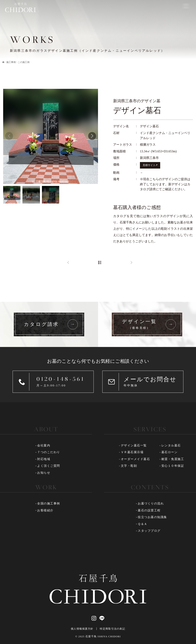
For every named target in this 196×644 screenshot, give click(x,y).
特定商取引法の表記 (112, 629)
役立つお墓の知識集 (152, 517)
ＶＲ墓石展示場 (132, 452)
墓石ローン (170, 452)
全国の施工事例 (49, 503)
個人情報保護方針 (82, 629)
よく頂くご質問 (49, 466)
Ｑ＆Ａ (143, 524)
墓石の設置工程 (149, 510)
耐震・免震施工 (173, 459)
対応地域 (44, 459)
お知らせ (44, 473)
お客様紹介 (45, 510)
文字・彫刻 (129, 466)
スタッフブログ (149, 531)
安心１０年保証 (173, 466)
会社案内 (44, 445)
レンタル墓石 (171, 445)
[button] (92, 136)
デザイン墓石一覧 (134, 445)
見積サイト (149, 165)
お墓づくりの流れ (151, 503)
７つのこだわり (49, 452)
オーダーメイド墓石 (135, 459)
